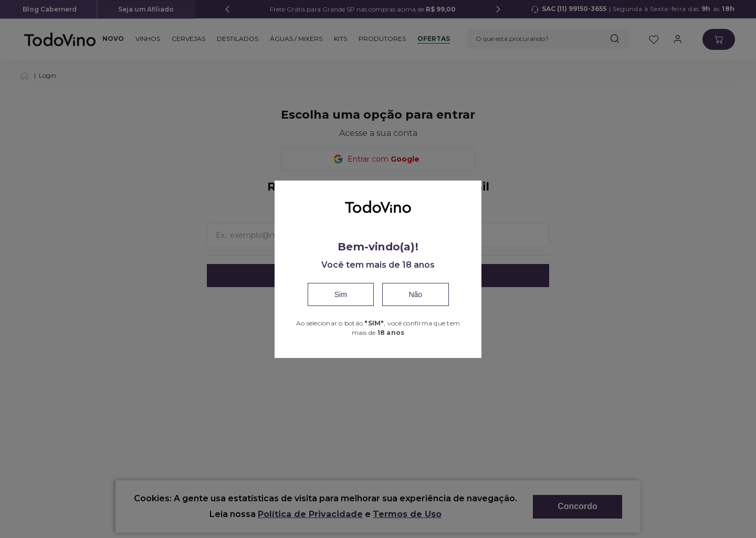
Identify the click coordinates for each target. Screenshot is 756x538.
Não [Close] (415, 294)
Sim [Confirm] (341, 294)
